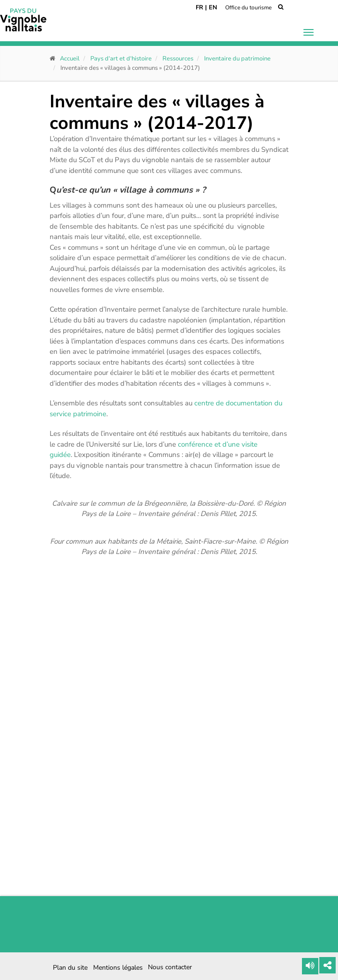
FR (199, 7)
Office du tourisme (248, 7)
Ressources (178, 59)
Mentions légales (118, 968)
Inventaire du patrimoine (237, 59)
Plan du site (70, 968)
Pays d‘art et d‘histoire (121, 59)
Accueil (70, 59)
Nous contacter (170, 967)
